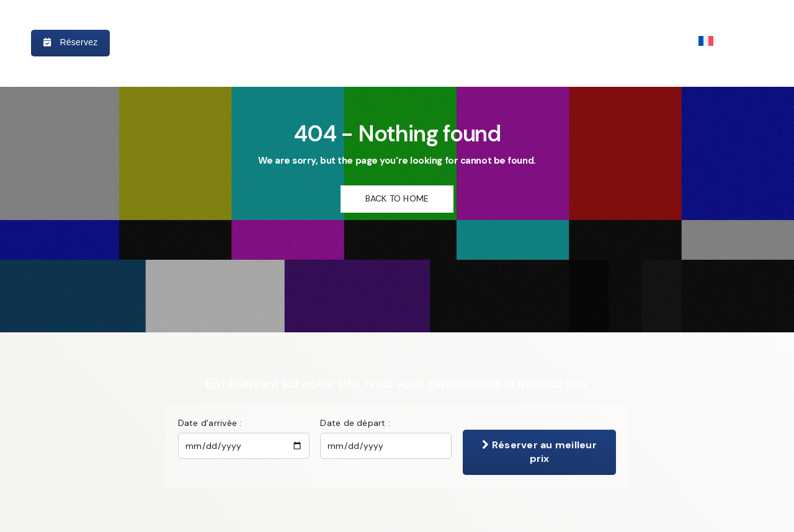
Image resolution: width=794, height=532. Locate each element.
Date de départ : (355, 423)
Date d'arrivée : (210, 423)
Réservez (70, 42)
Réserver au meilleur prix (539, 452)
